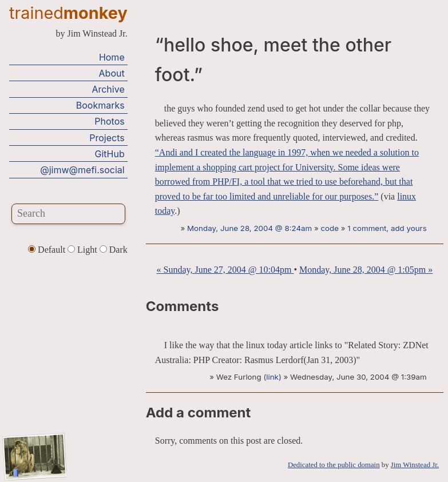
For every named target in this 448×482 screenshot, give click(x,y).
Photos (109, 121)
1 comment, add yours (387, 228)
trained (68, 13)
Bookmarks (100, 105)
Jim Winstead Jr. (415, 465)
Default (48, 250)
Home (112, 57)
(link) (272, 377)
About (112, 73)
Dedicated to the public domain (334, 465)
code (330, 228)
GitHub (110, 154)
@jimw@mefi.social (82, 170)
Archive (108, 89)
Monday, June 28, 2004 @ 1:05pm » (366, 270)
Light (84, 250)
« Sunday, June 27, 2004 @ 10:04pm (225, 270)
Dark (114, 250)
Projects (107, 138)
